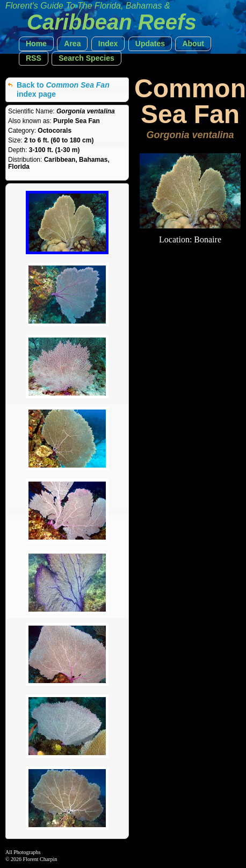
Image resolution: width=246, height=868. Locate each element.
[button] (36, 44)
